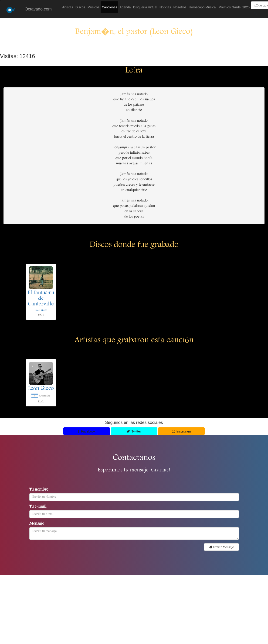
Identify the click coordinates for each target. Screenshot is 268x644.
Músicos (93, 7)
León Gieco (41, 310)
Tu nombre (39, 490)
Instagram (181, 431)
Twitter (134, 431)
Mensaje (37, 524)
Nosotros (180, 7)
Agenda (125, 7)
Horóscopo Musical (203, 7)
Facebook (87, 431)
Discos (80, 7)
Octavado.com (38, 9)
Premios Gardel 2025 (234, 7)
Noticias (165, 7)
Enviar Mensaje (221, 547)
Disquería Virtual (145, 7)
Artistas (68, 7)
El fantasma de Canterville (41, 299)
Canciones (109, 7)
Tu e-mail (38, 507)
